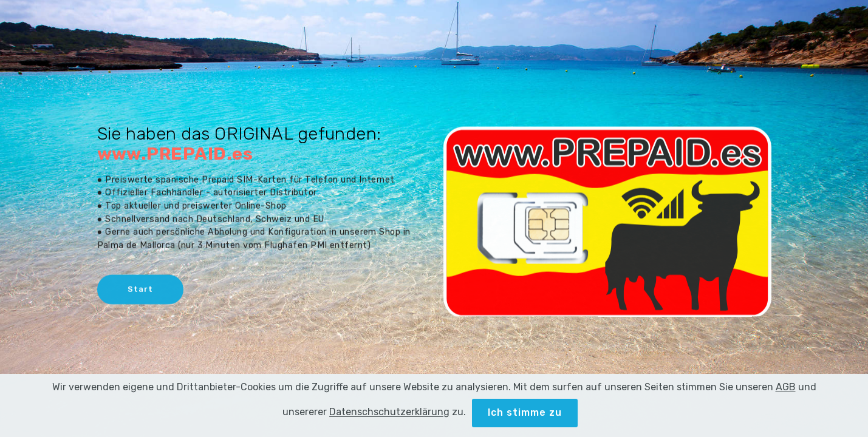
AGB (786, 396)
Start (140, 290)
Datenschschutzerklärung (389, 421)
